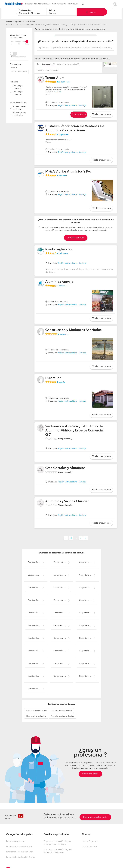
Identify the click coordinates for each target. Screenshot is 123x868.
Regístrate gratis (90, 774)
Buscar (91, 12)
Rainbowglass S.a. (59, 249)
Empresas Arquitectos (16, 841)
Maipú (74, 25)
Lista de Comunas (89, 847)
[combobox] (31, 12)
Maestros (83, 25)
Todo (27, 44)
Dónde (52, 10)
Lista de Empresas (89, 841)
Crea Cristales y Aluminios (65, 468)
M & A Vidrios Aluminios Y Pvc (68, 172)
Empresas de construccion (30, 25)
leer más (58, 92)
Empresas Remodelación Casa (20, 852)
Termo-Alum (55, 78)
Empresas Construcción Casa (19, 847)
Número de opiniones (46, 70)
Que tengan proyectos (18, 93)
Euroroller (53, 378)
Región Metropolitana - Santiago (56, 25)
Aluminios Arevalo (59, 282)
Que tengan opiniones (18, 87)
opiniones (63, 82)
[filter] (19, 41)
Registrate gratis (76, 238)
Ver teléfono (79, 115)
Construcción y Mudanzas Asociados (73, 330)
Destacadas (47, 64)
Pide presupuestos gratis (95, 817)
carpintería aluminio (37, 711)
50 (19, 44)
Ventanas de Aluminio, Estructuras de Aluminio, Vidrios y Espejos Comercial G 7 (74, 431)
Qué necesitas (25, 10)
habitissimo (11, 25)
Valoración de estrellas (67, 64)
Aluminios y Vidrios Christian (67, 501)
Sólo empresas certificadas (19, 114)
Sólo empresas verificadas (19, 108)
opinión (61, 382)
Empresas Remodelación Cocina (20, 857)
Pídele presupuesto (101, 114)
